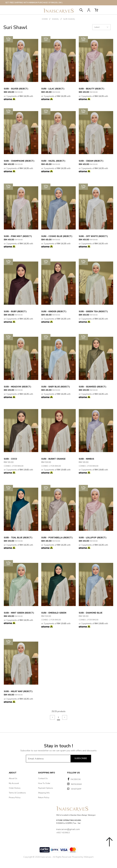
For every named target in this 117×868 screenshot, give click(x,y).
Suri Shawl (69, 19)
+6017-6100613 (63, 833)
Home (45, 19)
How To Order (44, 783)
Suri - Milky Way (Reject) (18, 691)
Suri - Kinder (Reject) (54, 312)
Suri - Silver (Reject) (16, 89)
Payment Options (46, 788)
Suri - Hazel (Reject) (53, 161)
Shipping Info (44, 793)
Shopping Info (47, 773)
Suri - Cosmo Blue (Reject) (57, 236)
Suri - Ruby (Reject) (15, 312)
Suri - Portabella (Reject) (57, 538)
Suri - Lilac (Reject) (53, 89)
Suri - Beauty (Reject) (91, 89)
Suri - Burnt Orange (53, 459)
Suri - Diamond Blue (91, 613)
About (13, 773)
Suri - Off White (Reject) (93, 236)
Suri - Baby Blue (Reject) (56, 387)
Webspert (89, 857)
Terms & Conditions (17, 793)
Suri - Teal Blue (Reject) (18, 538)
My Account (14, 783)
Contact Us (43, 778)
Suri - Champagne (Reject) (19, 161)
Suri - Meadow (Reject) (17, 387)
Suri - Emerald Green (54, 613)
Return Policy (44, 798)
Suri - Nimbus (86, 459)
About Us (13, 778)
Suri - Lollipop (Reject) (93, 538)
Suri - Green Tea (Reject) (93, 312)
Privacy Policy (15, 798)
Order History (15, 788)
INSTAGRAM (74, 784)
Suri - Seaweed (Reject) (92, 387)
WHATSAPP (74, 789)
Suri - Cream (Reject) (91, 161)
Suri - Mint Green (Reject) (19, 613)
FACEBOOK (74, 779)
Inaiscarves (46, 857)
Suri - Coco (10, 459)
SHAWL (55, 19)
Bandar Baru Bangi (79, 815)
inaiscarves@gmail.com (68, 829)
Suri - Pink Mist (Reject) (18, 236)
